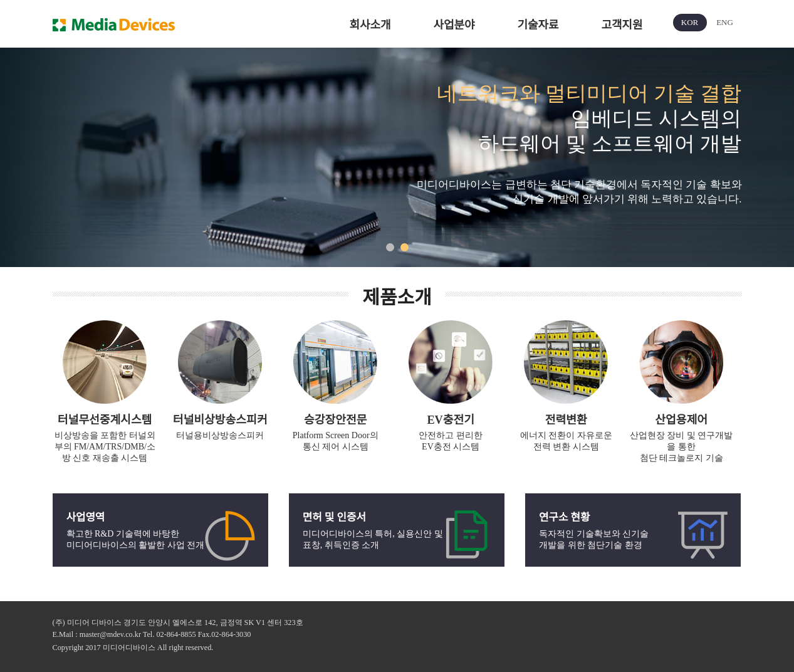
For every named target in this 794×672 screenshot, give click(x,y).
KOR (690, 22)
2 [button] (405, 247)
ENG (725, 22)
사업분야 (454, 25)
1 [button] (390, 247)
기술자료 (538, 25)
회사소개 (370, 25)
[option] (397, 157)
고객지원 (622, 25)
